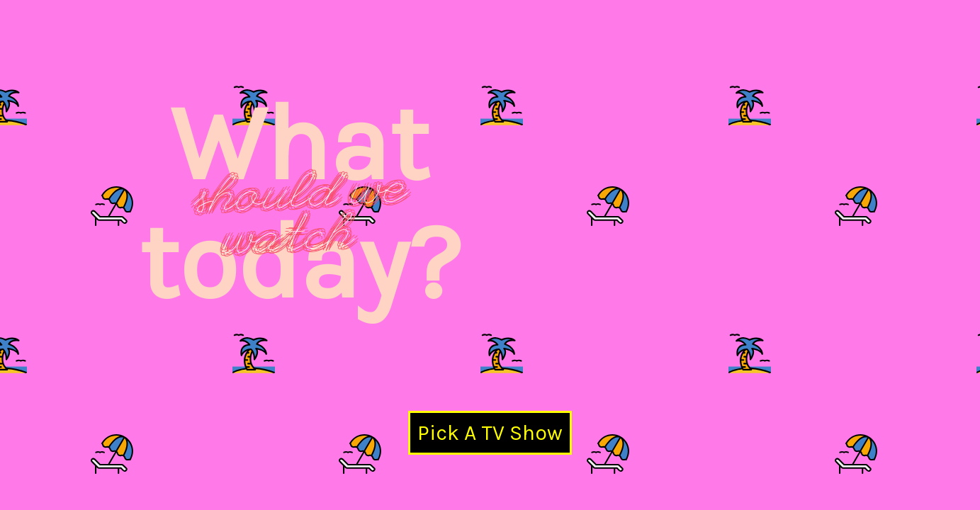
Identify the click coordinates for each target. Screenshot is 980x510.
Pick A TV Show (490, 433)
